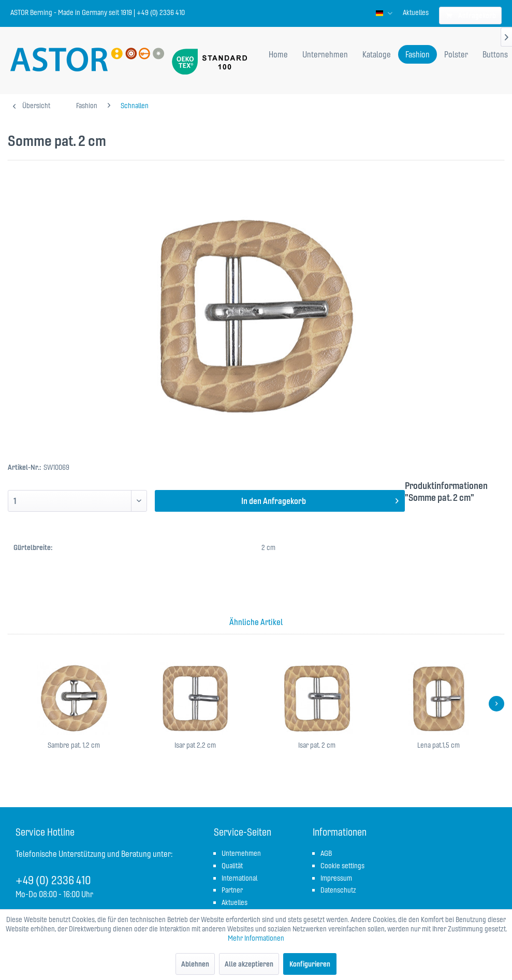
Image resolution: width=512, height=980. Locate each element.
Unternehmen (241, 853)
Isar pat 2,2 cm (195, 745)
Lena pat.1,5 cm (438, 745)
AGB (326, 853)
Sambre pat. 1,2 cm (74, 745)
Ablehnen (195, 964)
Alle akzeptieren (249, 964)
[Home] (278, 54)
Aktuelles (416, 12)
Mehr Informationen (256, 938)
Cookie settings (342, 866)
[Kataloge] (377, 54)
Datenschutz (338, 890)
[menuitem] (416, 12)
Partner (232, 890)
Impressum (336, 878)
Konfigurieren (310, 964)
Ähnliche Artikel (256, 622)
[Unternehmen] (325, 54)
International (239, 878)
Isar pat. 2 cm (317, 745)
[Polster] (456, 54)
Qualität (232, 866)
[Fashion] (418, 54)
